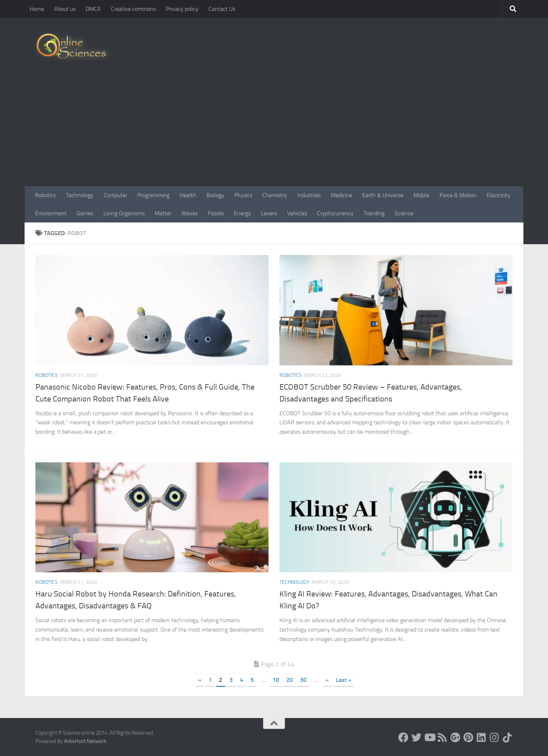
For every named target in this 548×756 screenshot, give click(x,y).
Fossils (216, 213)
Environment (51, 213)
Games (85, 213)
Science (404, 213)
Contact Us (222, 9)
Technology (80, 195)
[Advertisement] (274, 132)
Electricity (498, 195)
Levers (269, 213)
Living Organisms (124, 213)
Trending (374, 213)
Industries (309, 195)
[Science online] (403, 738)
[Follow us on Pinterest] (468, 738)
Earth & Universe (383, 195)
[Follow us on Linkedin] (481, 738)
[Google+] (455, 738)
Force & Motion (458, 195)
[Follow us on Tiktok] (508, 738)
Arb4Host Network (85, 741)
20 (290, 680)
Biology (215, 195)
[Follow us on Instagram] (495, 738)
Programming (153, 195)
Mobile (421, 195)
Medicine (341, 195)
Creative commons (133, 9)
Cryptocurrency (335, 213)
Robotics (45, 195)
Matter (163, 213)
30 (303, 680)
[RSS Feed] (442, 738)
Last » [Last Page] (344, 680)
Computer (115, 195)
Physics (243, 195)
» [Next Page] (327, 680)
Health (188, 195)
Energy (242, 213)
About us (65, 9)
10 (276, 680)
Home (37, 9)
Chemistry (275, 195)
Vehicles (297, 213)
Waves (190, 213)
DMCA (93, 9)
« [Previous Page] (200, 680)
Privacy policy (182, 9)
